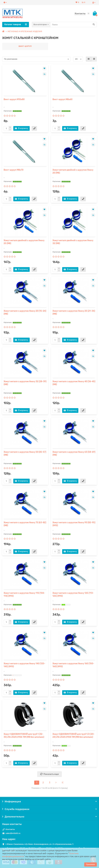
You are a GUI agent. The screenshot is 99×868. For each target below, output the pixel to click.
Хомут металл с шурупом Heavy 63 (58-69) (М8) (74, 453)
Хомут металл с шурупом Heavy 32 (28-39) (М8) (25, 383)
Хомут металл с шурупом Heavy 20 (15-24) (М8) (25, 312)
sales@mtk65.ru (13, 833)
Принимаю (91, 864)
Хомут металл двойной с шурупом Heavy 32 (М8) (73, 242)
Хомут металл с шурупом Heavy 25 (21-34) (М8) (74, 312)
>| (62, 783)
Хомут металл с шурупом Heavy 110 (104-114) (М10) (24, 595)
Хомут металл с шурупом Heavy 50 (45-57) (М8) (25, 453)
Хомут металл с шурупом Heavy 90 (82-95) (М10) (74, 524)
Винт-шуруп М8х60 (62, 99)
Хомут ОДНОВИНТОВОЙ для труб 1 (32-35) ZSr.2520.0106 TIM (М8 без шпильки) (24, 736)
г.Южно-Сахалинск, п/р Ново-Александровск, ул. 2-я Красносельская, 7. (40, 844)
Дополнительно (49, 817)
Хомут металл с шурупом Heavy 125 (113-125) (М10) (73, 595)
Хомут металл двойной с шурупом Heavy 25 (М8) (24, 242)
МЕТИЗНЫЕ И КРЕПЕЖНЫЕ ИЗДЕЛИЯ (25, 31)
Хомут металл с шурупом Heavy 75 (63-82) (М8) (25, 524)
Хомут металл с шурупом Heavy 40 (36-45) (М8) (74, 383)
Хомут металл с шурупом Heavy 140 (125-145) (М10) (24, 665)
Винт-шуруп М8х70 (14, 170)
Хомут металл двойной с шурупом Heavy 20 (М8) (73, 171)
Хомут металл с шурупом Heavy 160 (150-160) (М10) (73, 665)
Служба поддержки (49, 809)
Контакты (10, 829)
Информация (49, 801)
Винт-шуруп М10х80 (14, 99)
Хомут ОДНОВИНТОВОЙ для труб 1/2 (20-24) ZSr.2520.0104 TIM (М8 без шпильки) (73, 736)
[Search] (73, 25)
